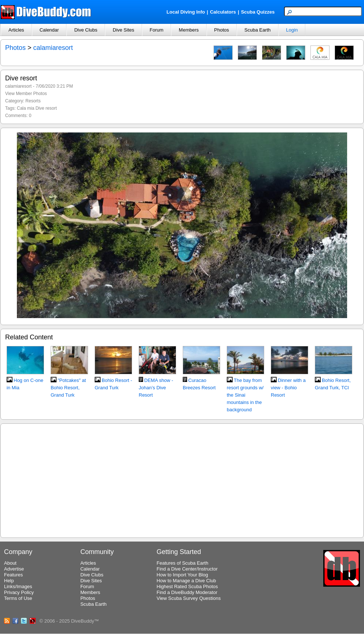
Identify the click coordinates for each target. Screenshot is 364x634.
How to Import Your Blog (182, 575)
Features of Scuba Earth (183, 563)
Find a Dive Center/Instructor (187, 569)
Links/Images (18, 586)
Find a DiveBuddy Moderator (187, 592)
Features (13, 575)
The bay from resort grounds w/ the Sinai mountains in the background (245, 395)
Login (292, 30)
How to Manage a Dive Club (186, 581)
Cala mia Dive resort (37, 108)
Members (189, 30)
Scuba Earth (258, 30)
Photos (222, 30)
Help (9, 581)
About (10, 563)
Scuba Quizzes (258, 12)
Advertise (14, 569)
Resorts (33, 101)
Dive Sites (123, 30)
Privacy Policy (19, 592)
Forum (157, 30)
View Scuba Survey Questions (189, 598)
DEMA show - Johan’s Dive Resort (156, 388)
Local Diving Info (186, 12)
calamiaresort (53, 48)
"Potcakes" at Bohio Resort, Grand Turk (68, 388)
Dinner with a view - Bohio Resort (288, 388)
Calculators (223, 12)
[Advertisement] (182, 480)
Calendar (49, 30)
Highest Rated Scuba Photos (187, 586)
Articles (16, 30)
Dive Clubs (86, 30)
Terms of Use (18, 598)
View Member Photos (26, 94)
